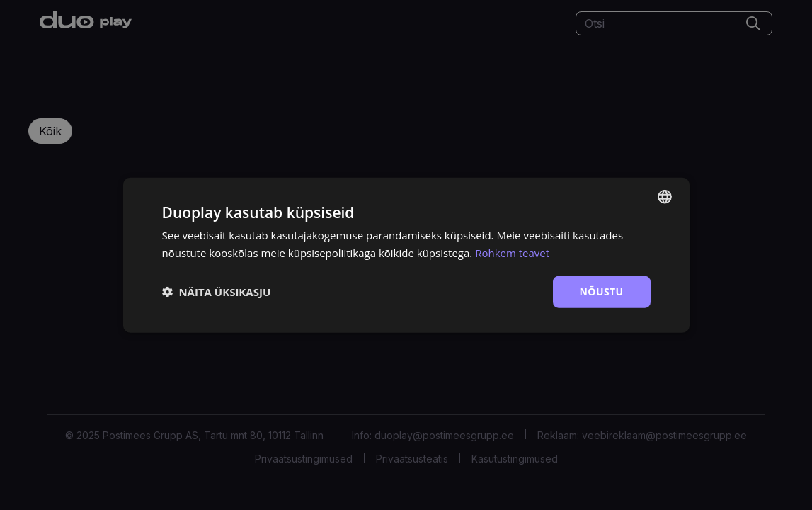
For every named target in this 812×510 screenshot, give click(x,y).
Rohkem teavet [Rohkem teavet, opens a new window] (512, 253)
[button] (217, 292)
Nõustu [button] (602, 291)
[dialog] (406, 255)
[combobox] (665, 197)
